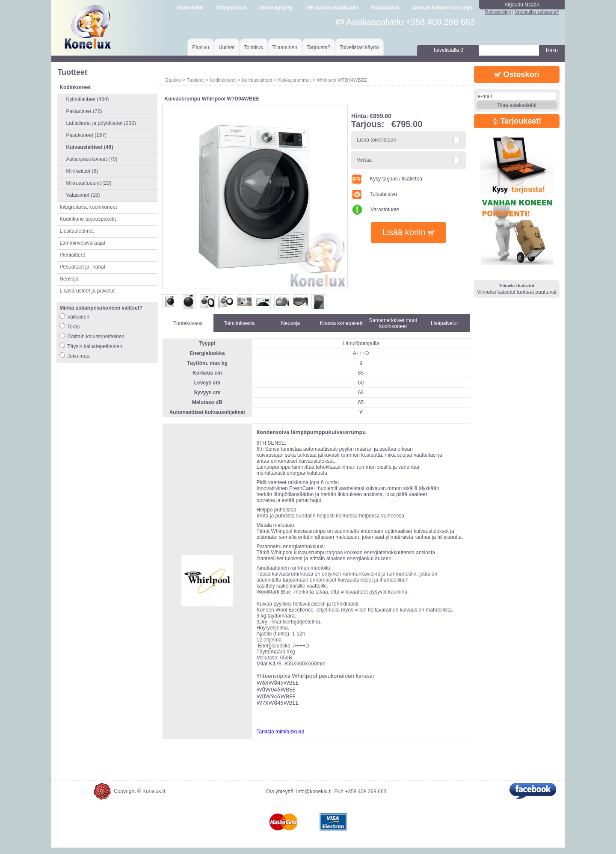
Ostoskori (517, 74)
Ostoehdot (190, 8)
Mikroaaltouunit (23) (89, 183)
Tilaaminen (285, 47)
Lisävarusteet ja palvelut (87, 291)
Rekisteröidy (498, 12)
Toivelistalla (448, 50)
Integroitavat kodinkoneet (88, 207)
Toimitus (254, 47)
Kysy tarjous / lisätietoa (387, 179)
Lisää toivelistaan (376, 140)
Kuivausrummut (294, 80)
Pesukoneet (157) (86, 135)
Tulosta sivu (374, 194)
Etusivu (200, 47)
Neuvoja (69, 279)
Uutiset (227, 47)
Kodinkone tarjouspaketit (87, 219)
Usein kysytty (276, 8)
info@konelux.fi (314, 798)
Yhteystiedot (231, 8)
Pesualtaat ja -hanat (82, 267)
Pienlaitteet (72, 255)
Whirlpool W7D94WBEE (342, 80)
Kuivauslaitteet (257, 80)
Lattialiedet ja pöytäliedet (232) (101, 123)
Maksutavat (385, 8)
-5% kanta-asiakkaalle (332, 8)
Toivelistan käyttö (359, 47)
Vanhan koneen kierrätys (442, 8)
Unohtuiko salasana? (537, 12)
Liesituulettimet (77, 231)
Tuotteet (195, 80)
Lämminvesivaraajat (82, 243)
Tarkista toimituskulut (280, 732)
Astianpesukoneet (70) (92, 159)
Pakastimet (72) (84, 111)
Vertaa (364, 160)
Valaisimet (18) (83, 195)
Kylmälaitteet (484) (87, 99)
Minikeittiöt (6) (82, 171)
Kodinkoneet (223, 80)
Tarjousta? (318, 47)
